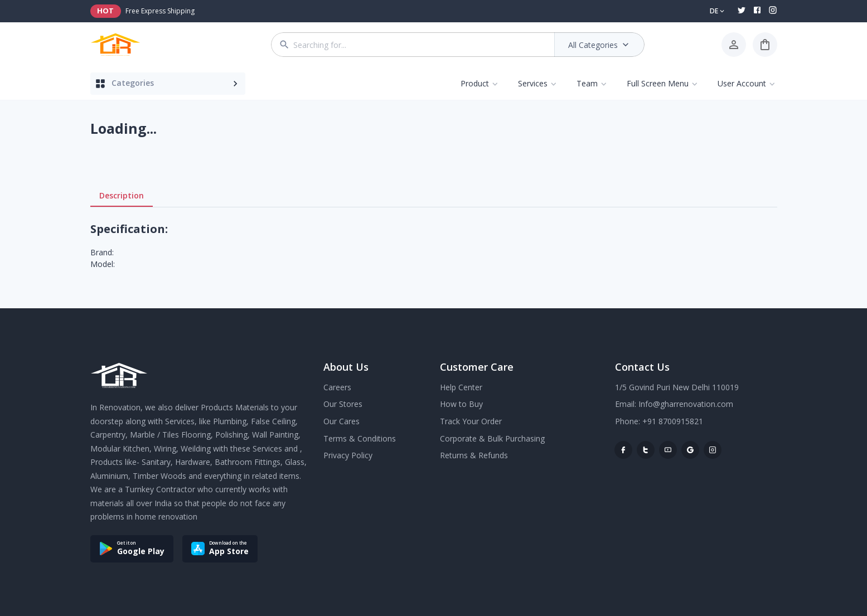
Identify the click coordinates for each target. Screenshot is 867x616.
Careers (337, 387)
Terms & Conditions (360, 438)
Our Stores (343, 404)
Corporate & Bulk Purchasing (492, 438)
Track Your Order (471, 421)
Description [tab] (122, 196)
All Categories (600, 45)
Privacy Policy (348, 455)
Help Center (461, 387)
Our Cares (342, 421)
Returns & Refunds (474, 455)
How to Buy (461, 404)
